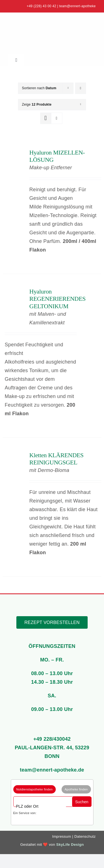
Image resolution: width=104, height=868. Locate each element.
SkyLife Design (70, 845)
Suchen (82, 802)
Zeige (37, 105)
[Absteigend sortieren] (81, 88)
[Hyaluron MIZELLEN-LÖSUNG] (14, 153)
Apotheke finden (76, 789)
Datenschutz (85, 836)
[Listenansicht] (57, 118)
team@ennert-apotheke (77, 6)
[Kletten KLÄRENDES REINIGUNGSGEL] (14, 456)
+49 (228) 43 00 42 (41, 6)
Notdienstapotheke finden (35, 789)
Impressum (62, 836)
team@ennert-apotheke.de (52, 770)
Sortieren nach (39, 88)
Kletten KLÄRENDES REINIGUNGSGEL (56, 459)
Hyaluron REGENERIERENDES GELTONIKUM (58, 299)
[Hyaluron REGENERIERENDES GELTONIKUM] (14, 292)
